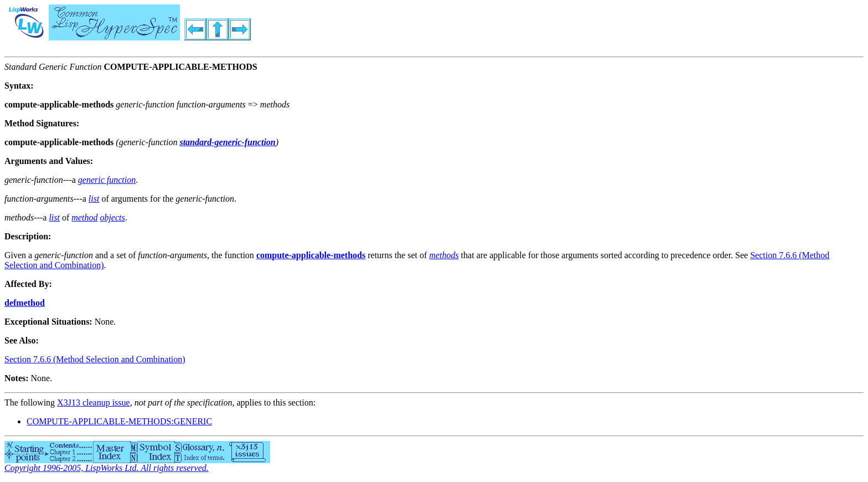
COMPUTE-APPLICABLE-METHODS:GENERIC (119, 421)
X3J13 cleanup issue (94, 402)
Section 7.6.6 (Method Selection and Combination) (95, 359)
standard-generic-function (227, 142)
